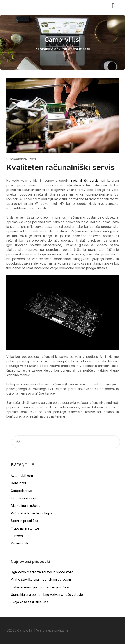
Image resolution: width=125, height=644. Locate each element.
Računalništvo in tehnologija (31, 513)
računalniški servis (85, 181)
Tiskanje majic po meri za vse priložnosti (41, 587)
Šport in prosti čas (24, 521)
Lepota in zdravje (24, 498)
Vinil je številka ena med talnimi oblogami (41, 579)
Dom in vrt (18, 483)
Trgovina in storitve (25, 528)
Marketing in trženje (26, 506)
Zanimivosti (19, 543)
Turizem (17, 536)
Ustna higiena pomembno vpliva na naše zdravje (47, 595)
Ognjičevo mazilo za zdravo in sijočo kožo (42, 572)
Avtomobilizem (22, 476)
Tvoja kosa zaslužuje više (30, 602)
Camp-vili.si (20, 5)
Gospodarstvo (21, 491)
